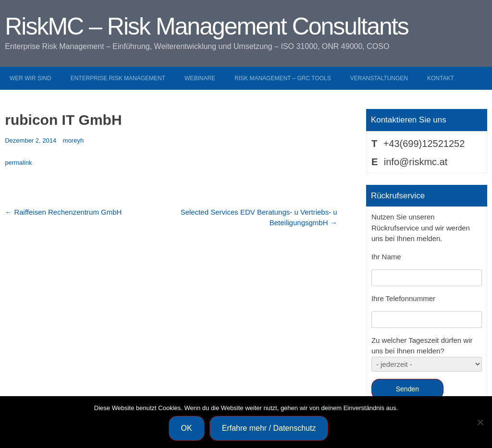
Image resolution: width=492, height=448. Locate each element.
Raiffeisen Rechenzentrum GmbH (63, 212)
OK (187, 428)
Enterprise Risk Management (118, 78)
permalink (18, 163)
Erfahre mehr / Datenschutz (269, 428)
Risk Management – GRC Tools (283, 78)
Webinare (200, 78)
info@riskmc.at (416, 162)
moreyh (73, 140)
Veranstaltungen (379, 78)
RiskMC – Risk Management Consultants (206, 26)
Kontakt (441, 78)
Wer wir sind (31, 78)
